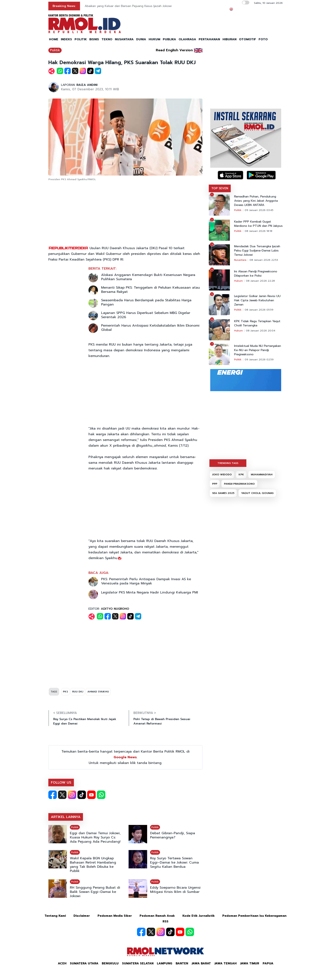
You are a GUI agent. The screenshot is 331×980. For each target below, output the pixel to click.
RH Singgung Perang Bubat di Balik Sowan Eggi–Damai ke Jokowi (95, 892)
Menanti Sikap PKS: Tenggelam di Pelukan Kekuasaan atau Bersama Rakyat (151, 290)
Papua (268, 963)
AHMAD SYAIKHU (98, 692)
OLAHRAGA (187, 39)
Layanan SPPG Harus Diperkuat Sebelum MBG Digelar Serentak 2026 (146, 315)
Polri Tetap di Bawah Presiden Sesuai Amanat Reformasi (162, 721)
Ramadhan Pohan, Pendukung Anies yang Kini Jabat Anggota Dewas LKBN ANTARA (256, 201)
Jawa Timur (250, 963)
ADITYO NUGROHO (115, 609)
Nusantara (240, 260)
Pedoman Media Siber (115, 916)
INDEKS (66, 39)
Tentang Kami (55, 916)
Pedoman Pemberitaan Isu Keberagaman (254, 916)
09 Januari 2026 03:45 (259, 210)
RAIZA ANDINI (87, 85)
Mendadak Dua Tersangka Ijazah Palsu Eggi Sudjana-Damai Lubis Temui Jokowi (257, 251)
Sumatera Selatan (138, 963)
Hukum (238, 281)
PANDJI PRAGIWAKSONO (239, 484)
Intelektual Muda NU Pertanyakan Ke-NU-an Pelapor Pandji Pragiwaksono (258, 350)
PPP (215, 484)
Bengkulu (110, 963)
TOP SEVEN (220, 188)
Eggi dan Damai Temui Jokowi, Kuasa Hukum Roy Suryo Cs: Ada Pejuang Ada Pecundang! (95, 837)
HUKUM (154, 39)
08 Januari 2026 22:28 (260, 281)
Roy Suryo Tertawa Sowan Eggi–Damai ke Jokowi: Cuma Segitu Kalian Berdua (174, 862)
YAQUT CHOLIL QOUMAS (257, 493)
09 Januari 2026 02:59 (259, 360)
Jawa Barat (201, 963)
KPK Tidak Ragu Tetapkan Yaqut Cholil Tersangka (257, 323)
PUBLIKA (169, 39)
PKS (65, 692)
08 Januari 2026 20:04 (261, 331)
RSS (165, 921)
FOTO (263, 39)
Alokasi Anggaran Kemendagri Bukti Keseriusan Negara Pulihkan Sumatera (148, 277)
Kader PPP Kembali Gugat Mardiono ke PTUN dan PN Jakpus (258, 224)
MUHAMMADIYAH (262, 474)
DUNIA (141, 39)
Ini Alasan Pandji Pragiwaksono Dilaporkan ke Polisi (256, 274)
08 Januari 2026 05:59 (259, 310)
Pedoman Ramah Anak (157, 916)
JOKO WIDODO (222, 474)
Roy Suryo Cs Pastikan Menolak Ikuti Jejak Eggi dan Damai (85, 721)
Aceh (62, 963)
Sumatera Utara (84, 963)
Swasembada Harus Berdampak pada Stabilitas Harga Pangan (146, 302)
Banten (182, 963)
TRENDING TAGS (228, 463)
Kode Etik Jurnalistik (199, 916)
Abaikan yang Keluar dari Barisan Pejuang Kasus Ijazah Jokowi (128, 6)
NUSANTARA (124, 39)
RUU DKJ (78, 692)
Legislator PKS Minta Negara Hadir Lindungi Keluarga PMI (150, 592)
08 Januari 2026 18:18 (258, 231)
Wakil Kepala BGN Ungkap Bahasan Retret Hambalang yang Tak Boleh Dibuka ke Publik (93, 865)
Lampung (165, 963)
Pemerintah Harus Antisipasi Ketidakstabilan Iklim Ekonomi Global (150, 328)
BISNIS (94, 39)
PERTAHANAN (209, 39)
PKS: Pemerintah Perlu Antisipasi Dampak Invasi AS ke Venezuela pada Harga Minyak (146, 581)
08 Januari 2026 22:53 (264, 260)
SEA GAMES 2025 (223, 493)
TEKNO (107, 39)
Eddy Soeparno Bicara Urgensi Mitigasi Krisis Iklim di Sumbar (175, 890)
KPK (241, 474)
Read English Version (174, 50)
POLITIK (81, 39)
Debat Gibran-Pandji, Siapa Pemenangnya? (173, 835)
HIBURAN (229, 39)
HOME (54, 39)
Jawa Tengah (225, 963)
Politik (55, 50)
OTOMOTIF (248, 39)
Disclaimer (82, 916)
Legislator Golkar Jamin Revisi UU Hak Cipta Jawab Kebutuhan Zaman (257, 300)
